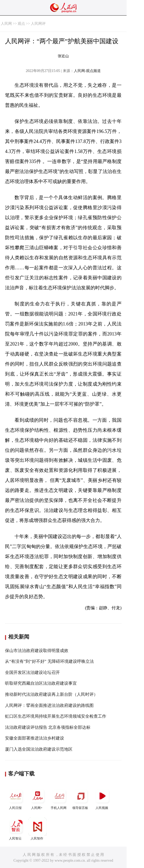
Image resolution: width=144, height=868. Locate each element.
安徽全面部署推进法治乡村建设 (35, 738)
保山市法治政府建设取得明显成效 (37, 651)
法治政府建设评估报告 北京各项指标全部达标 (48, 727)
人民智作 (37, 829)
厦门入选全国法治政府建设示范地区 (39, 749)
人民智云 (16, 829)
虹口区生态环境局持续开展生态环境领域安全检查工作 (56, 716)
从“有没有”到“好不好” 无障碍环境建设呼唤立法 (49, 661)
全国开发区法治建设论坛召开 (32, 672)
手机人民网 (59, 798)
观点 (21, 24)
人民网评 (38, 24)
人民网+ (37, 798)
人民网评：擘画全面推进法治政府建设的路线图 (49, 705)
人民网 (6, 24)
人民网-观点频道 (87, 71)
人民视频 (102, 798)
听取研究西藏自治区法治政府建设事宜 (41, 683)
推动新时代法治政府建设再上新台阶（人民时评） (51, 694)
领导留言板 (81, 798)
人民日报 (16, 798)
